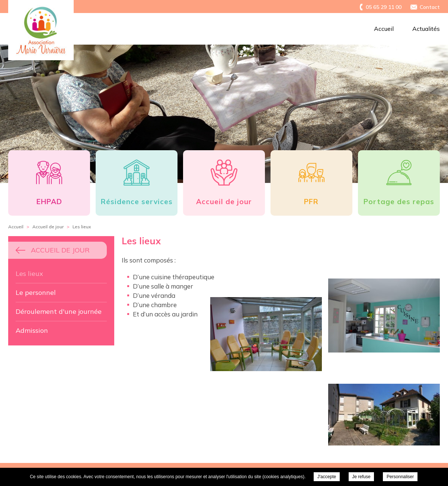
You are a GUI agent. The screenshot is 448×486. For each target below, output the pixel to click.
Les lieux (29, 273)
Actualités (426, 29)
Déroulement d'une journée (59, 311)
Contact (430, 7)
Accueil (384, 29)
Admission (32, 330)
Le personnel (36, 292)
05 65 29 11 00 (384, 7)
